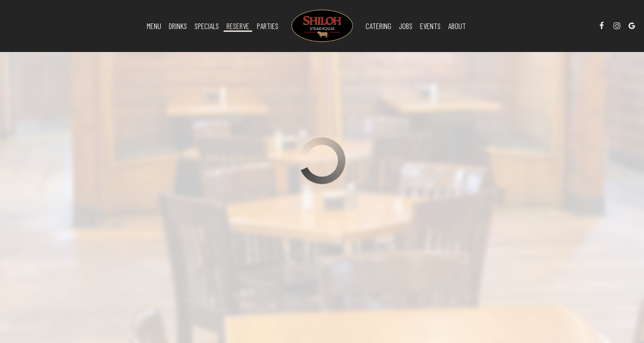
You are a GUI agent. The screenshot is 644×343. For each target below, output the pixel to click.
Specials (207, 26)
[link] (322, 26)
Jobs (406, 26)
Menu (154, 26)
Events (430, 26)
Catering (378, 26)
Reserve (238, 26)
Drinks (178, 26)
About (457, 26)
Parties (268, 26)
